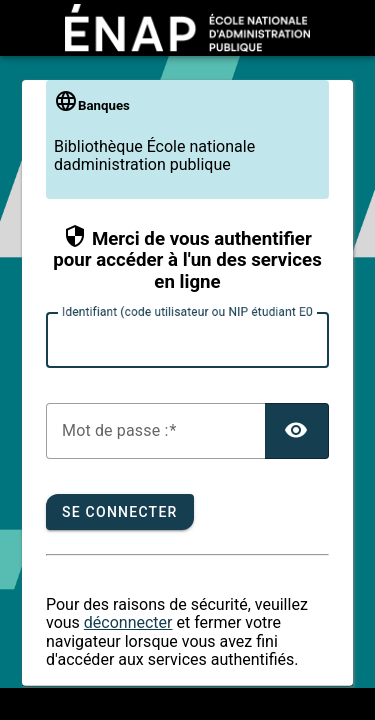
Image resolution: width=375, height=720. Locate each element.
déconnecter (128, 622)
